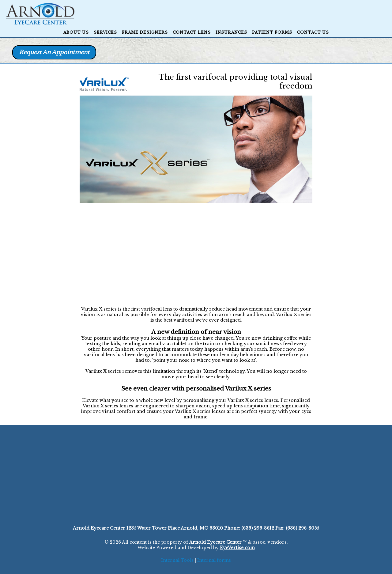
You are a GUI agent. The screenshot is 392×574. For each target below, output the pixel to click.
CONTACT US (313, 32)
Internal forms (214, 560)
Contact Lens (192, 32)
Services (105, 32)
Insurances (231, 32)
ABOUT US (76, 32)
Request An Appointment (54, 52)
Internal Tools (177, 560)
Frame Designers (145, 32)
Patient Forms (272, 32)
